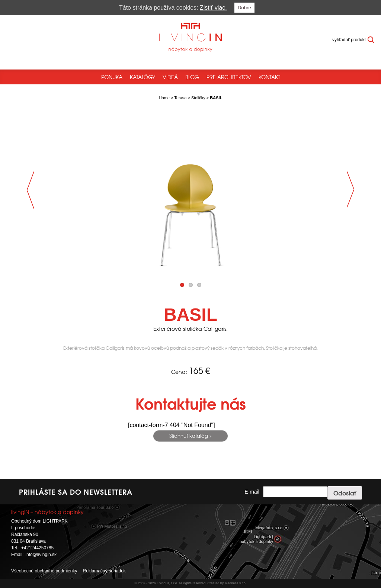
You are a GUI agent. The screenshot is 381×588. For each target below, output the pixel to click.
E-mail (252, 492)
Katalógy (143, 77)
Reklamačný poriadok (104, 571)
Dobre (244, 8)
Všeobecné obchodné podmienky (44, 571)
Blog (192, 77)
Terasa (180, 98)
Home (164, 98)
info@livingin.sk (41, 555)
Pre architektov (229, 77)
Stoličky (198, 98)
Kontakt (269, 77)
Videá (170, 77)
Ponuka (112, 77)
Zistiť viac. (213, 8)
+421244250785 (37, 548)
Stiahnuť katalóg (189, 436)
